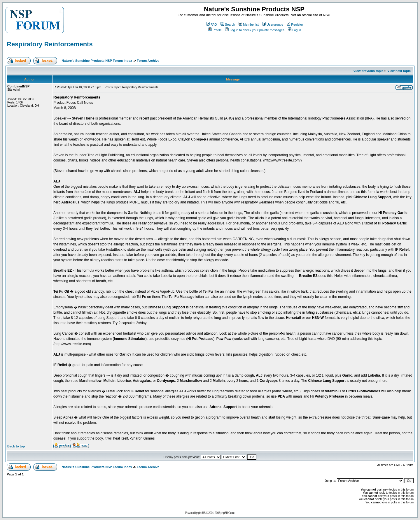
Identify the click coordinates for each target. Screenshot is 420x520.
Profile (215, 30)
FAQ (212, 24)
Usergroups (273, 24)
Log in (294, 30)
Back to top (16, 446)
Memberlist (249, 24)
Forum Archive (148, 61)
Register (295, 24)
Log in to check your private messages (255, 30)
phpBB (202, 513)
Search (228, 24)
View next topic (399, 71)
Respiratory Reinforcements (50, 44)
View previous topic (368, 71)
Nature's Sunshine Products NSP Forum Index (97, 61)
